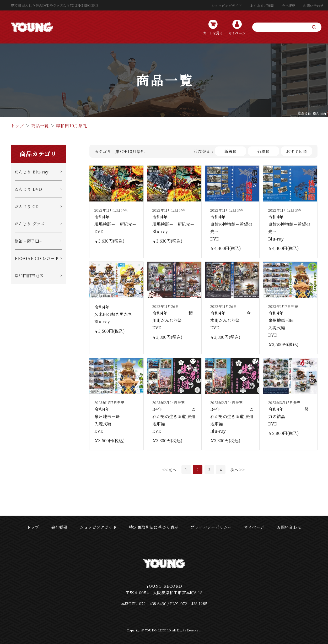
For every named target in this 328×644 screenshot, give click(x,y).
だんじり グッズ (30, 224)
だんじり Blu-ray (32, 172)
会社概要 (288, 6)
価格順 (264, 151)
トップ (17, 126)
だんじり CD (27, 206)
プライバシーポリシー (211, 527)
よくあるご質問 (262, 6)
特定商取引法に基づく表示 (154, 527)
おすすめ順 (297, 151)
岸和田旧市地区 (29, 275)
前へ (173, 470)
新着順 (230, 151)
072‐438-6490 (153, 604)
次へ (234, 470)
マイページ (254, 527)
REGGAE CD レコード (37, 258)
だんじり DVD (28, 189)
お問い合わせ (313, 6)
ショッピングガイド (227, 6)
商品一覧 (40, 126)
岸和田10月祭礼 (71, 126)
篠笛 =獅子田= (28, 241)
